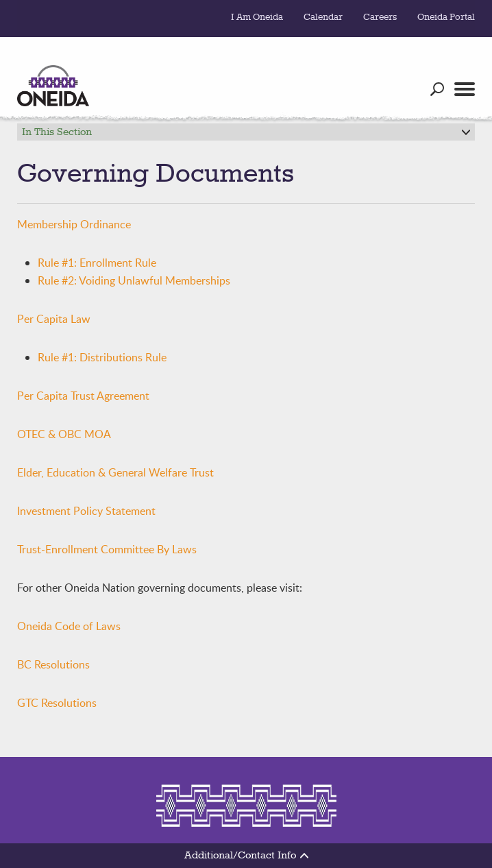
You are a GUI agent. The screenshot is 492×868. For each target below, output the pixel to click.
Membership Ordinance (74, 224)
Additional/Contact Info (246, 856)
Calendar (323, 17)
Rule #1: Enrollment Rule (97, 263)
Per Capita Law (54, 319)
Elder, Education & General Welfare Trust (115, 472)
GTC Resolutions (57, 703)
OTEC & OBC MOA (64, 434)
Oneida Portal (446, 17)
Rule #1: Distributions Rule (102, 357)
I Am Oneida (257, 17)
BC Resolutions (53, 664)
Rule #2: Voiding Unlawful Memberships (134, 280)
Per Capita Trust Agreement (83, 396)
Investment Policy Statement (86, 511)
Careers (380, 17)
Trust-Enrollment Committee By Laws (107, 549)
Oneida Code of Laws (69, 626)
